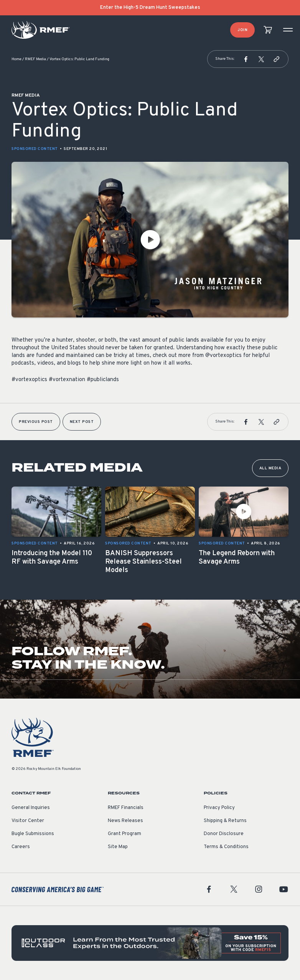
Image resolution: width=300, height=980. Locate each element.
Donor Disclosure (224, 834)
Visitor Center (28, 821)
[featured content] (150, 943)
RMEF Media (35, 59)
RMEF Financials (126, 808)
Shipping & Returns (225, 821)
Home (16, 59)
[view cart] (268, 30)
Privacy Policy (219, 808)
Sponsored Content (35, 149)
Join (242, 30)
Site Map (118, 847)
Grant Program (124, 834)
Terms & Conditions (226, 847)
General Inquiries (31, 808)
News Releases (125, 821)
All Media (270, 468)
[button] (246, 59)
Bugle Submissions (33, 834)
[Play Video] (150, 240)
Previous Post (36, 422)
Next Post (82, 422)
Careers (21, 847)
